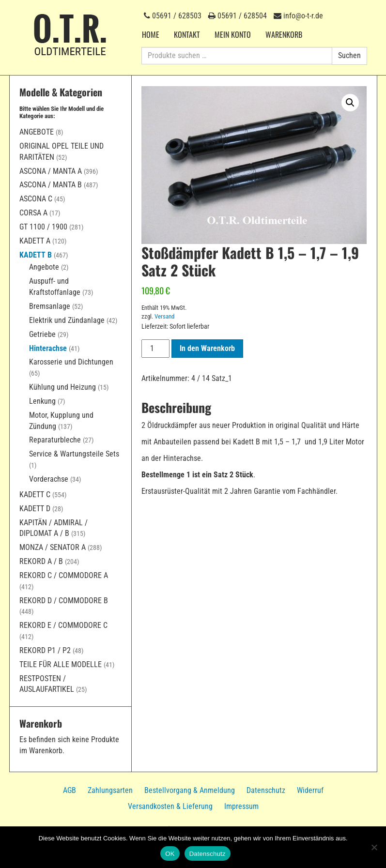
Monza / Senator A (53, 547)
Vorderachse (49, 479)
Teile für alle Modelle (61, 664)
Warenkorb (284, 34)
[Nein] (374, 847)
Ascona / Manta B (51, 185)
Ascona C (36, 199)
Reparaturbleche (55, 440)
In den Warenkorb (207, 348)
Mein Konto (233, 34)
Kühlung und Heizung (62, 387)
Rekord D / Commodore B (64, 601)
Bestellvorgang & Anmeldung (190, 790)
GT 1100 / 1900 (43, 227)
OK (170, 854)
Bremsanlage (50, 306)
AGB (69, 790)
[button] (350, 103)
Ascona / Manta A (51, 171)
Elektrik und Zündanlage (67, 320)
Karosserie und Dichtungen (71, 362)
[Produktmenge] (155, 349)
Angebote (37, 132)
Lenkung (42, 401)
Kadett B (36, 255)
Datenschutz (266, 790)
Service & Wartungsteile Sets (74, 454)
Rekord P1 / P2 (45, 650)
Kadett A (35, 241)
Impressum (241, 806)
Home (151, 34)
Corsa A (33, 213)
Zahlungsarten (110, 790)
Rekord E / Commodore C (63, 625)
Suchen (349, 55)
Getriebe (42, 334)
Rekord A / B (41, 561)
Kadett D (35, 509)
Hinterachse (48, 348)
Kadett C (35, 495)
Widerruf (310, 790)
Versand (164, 316)
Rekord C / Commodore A (64, 575)
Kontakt (187, 34)
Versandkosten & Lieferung (170, 806)
